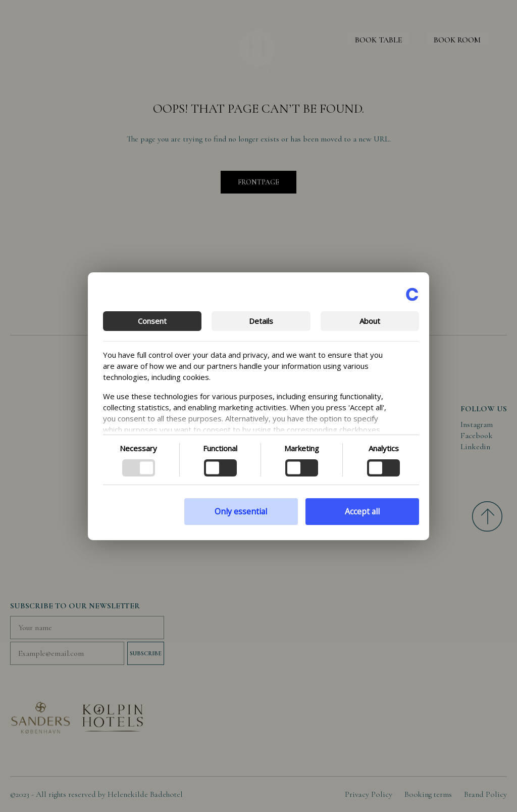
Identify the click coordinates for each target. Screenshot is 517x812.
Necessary (138, 448)
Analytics (384, 448)
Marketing (302, 448)
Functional (220, 448)
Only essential (241, 511)
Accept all (362, 511)
